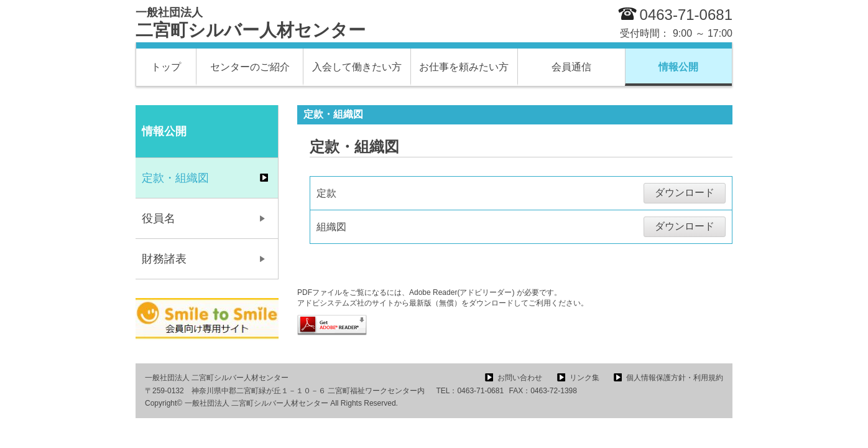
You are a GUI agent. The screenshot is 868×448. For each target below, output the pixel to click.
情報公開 (678, 67)
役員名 (159, 218)
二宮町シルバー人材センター (251, 23)
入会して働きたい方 (357, 67)
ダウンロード (685, 193)
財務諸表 (164, 259)
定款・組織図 (175, 178)
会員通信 (571, 67)
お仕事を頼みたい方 (464, 67)
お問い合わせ (520, 378)
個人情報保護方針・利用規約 (675, 378)
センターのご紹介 (250, 67)
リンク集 (584, 378)
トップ (166, 67)
